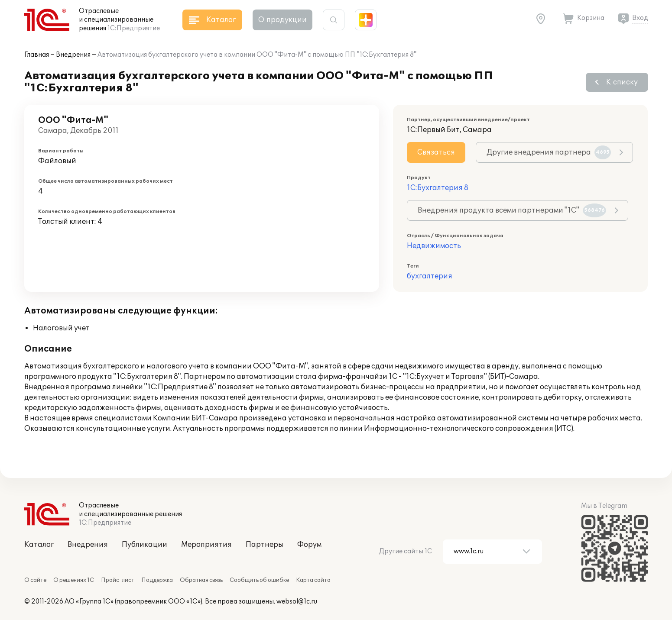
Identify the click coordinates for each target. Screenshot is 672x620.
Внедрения (73, 55)
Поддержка (157, 580)
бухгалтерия (430, 276)
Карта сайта (313, 580)
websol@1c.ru (297, 602)
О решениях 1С (74, 580)
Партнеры (265, 545)
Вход (640, 18)
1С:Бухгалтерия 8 (438, 188)
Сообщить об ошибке (259, 580)
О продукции (282, 20)
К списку (622, 82)
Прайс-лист (118, 580)
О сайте (35, 580)
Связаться (436, 152)
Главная (37, 55)
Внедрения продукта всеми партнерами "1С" (512, 210)
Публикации (144, 545)
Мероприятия (206, 545)
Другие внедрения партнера (549, 152)
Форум (309, 545)
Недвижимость (434, 246)
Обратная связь (201, 580)
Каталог (39, 545)
